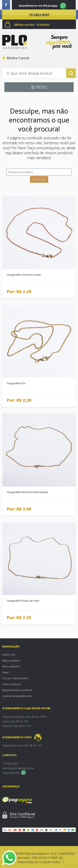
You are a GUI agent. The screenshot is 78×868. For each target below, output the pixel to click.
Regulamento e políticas (17, 690)
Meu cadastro (11, 666)
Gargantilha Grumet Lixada (24, 275)
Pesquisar (39, 179)
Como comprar (12, 684)
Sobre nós (9, 655)
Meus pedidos (11, 661)
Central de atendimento (17, 696)
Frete (6, 672)
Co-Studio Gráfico (50, 862)
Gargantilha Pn (16, 383)
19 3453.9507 (39, 15)
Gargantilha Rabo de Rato (23, 601)
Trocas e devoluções (15, 678)
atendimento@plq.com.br (18, 768)
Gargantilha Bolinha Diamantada (27, 492)
